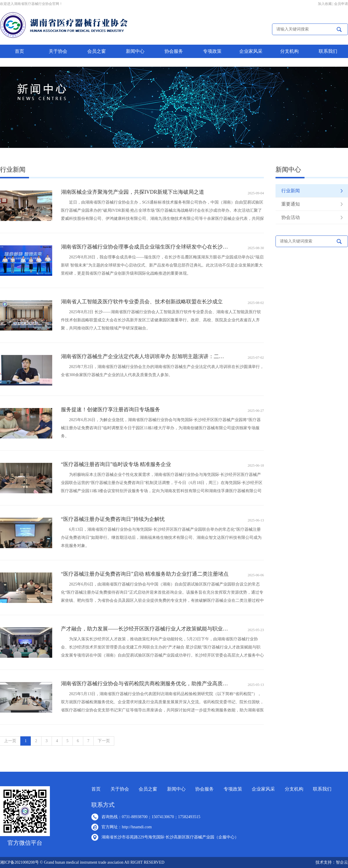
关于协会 (58, 51)
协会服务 (174, 51)
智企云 (342, 862)
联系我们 (328, 51)
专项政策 (212, 51)
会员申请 (341, 4)
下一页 (104, 741)
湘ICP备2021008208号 (19, 862)
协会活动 (291, 217)
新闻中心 (135, 51)
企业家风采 (251, 51)
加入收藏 (325, 4)
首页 (19, 51)
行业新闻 (291, 191)
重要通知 (291, 204)
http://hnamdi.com (137, 827)
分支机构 (289, 51)
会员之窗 (97, 51)
